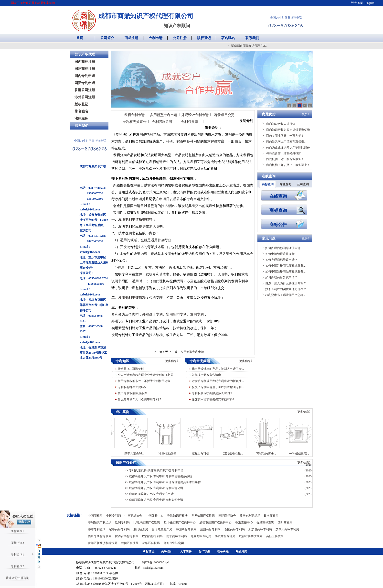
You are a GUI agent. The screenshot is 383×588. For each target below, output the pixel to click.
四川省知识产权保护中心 (180, 523)
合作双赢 (204, 551)
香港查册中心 (244, 523)
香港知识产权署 (177, 516)
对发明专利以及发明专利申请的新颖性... (218, 381)
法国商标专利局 (210, 529)
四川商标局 (285, 523)
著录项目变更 (224, 115)
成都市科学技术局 (251, 536)
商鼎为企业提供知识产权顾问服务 (286, 147)
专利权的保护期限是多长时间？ (212, 393)
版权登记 (204, 38)
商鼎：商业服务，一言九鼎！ (283, 136)
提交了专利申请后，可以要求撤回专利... (218, 387)
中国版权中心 (155, 516)
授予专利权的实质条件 (132, 393)
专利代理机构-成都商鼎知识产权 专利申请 (154, 470)
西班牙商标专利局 (100, 536)
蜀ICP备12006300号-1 (156, 562)
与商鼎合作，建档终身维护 (282, 153)
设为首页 (357, 3)
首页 (80, 38)
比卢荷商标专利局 (127, 536)
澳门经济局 (141, 529)
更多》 (306, 114)
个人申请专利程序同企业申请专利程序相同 (146, 375)
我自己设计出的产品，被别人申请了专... (218, 369)
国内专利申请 (85, 76)
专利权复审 (190, 122)
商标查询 (268, 184)
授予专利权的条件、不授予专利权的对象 (144, 381)
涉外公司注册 (85, 97)
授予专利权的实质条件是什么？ (284, 289)
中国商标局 (95, 516)
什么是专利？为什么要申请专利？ (140, 399)
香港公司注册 (85, 90)
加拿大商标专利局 (287, 529)
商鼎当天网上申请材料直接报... (284, 142)
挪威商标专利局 (225, 536)
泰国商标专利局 (234, 529)
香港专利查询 (97, 529)
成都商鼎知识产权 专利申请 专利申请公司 (154, 488)
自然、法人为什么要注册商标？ (284, 283)
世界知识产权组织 (203, 516)
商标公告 (278, 224)
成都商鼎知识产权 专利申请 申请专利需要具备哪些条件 (163, 482)
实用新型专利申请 (164, 115)
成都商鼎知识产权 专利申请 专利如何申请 (154, 500)
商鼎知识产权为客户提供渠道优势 (286, 130)
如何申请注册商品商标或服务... (284, 266)
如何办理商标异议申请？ (280, 260)
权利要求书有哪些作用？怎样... (284, 295)
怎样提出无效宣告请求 (206, 375)
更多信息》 (172, 361)
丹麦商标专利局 (201, 536)
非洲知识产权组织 (100, 523)
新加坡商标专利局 (260, 529)
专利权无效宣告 (135, 122)
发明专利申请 (134, 115)
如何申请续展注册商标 (278, 254)
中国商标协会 (133, 516)
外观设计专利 (152, 314)
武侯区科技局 (130, 543)
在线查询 (278, 196)
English (370, 3)
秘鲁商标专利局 (119, 529)
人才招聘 (186, 551)
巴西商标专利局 (152, 536)
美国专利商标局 (250, 516)
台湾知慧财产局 (162, 529)
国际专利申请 (85, 83)
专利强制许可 (162, 122)
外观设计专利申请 (195, 115)
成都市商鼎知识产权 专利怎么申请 (149, 494)
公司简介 (107, 38)
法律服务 (81, 118)
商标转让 (149, 551)
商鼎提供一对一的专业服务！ (283, 159)
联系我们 (252, 38)
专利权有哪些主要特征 (132, 387)
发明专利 (197, 314)
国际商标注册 (85, 69)
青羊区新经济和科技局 (103, 543)
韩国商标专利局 (186, 529)
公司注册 (180, 38)
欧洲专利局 (122, 523)
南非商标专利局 (177, 536)
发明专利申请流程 (132, 298)
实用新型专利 (176, 314)
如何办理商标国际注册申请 (281, 248)
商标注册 (131, 38)
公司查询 (303, 184)
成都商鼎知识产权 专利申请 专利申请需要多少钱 (158, 476)
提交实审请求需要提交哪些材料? (213, 399)
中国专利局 (114, 516)
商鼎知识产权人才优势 (279, 124)
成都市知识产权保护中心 (215, 523)
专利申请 (156, 38)
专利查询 (285, 184)
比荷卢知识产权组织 (147, 523)
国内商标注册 (85, 62)
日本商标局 (271, 516)
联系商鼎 (223, 551)
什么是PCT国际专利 (131, 369)
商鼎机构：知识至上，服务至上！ (286, 165)
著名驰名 (228, 38)
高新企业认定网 (174, 543)
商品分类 (241, 551)
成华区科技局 (151, 543)
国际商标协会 (227, 516)
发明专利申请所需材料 (135, 220)
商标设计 (167, 551)
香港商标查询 (265, 523)
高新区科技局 (275, 536)
